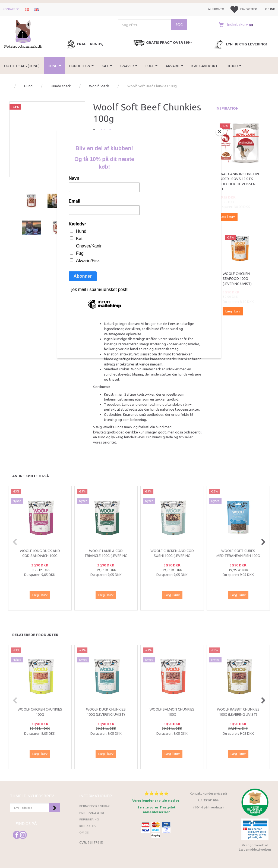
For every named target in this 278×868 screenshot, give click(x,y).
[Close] (220, 132)
